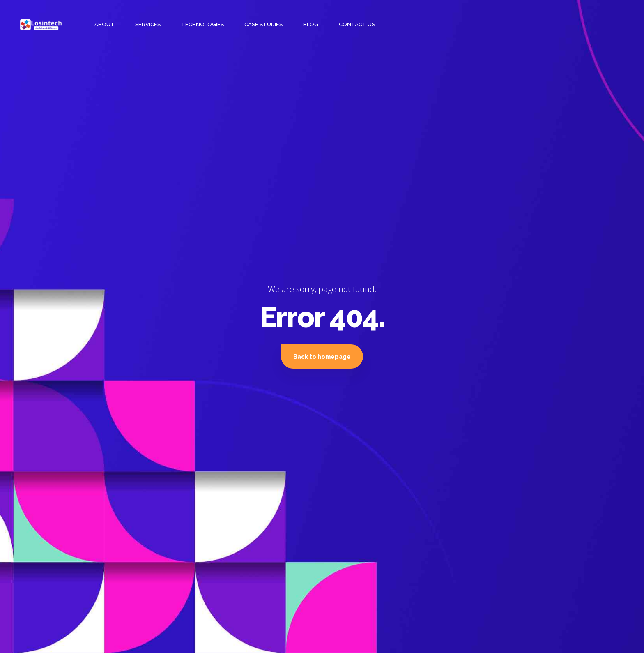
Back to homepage (322, 357)
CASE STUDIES (263, 24)
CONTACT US (357, 24)
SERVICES (148, 24)
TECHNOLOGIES (202, 24)
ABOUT (105, 24)
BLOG (311, 24)
